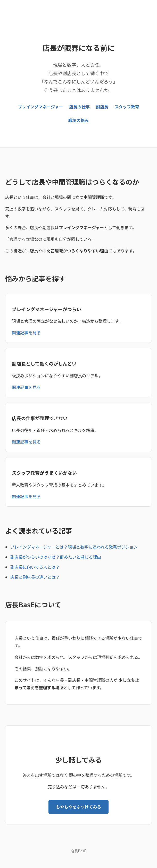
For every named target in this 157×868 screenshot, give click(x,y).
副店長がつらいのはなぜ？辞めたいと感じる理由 (56, 557)
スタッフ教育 (127, 107)
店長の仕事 (79, 107)
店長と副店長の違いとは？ (35, 577)
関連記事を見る (26, 333)
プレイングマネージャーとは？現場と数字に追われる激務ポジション (74, 547)
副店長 (102, 107)
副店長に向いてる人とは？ (35, 567)
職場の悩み (78, 120)
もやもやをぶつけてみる (78, 807)
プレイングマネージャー (40, 107)
